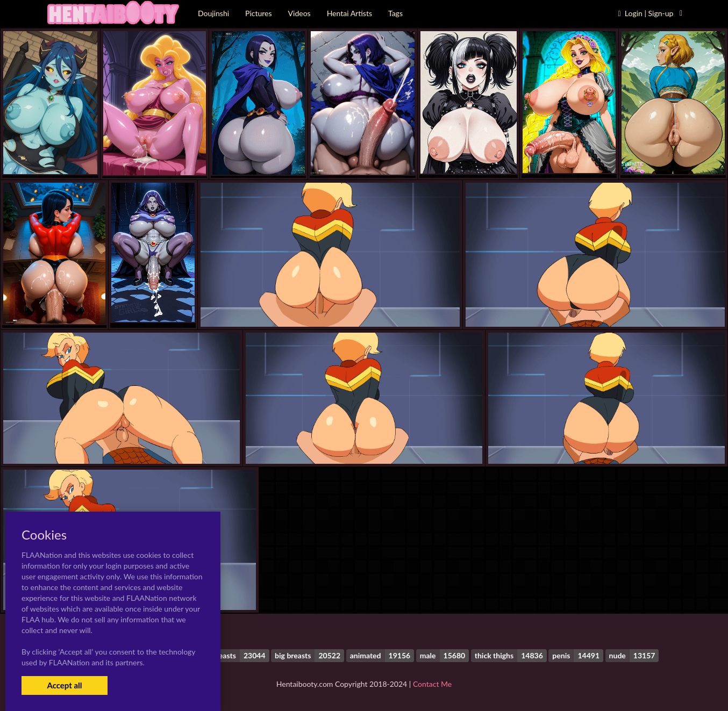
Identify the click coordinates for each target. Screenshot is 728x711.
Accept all (64, 685)
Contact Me (432, 684)
